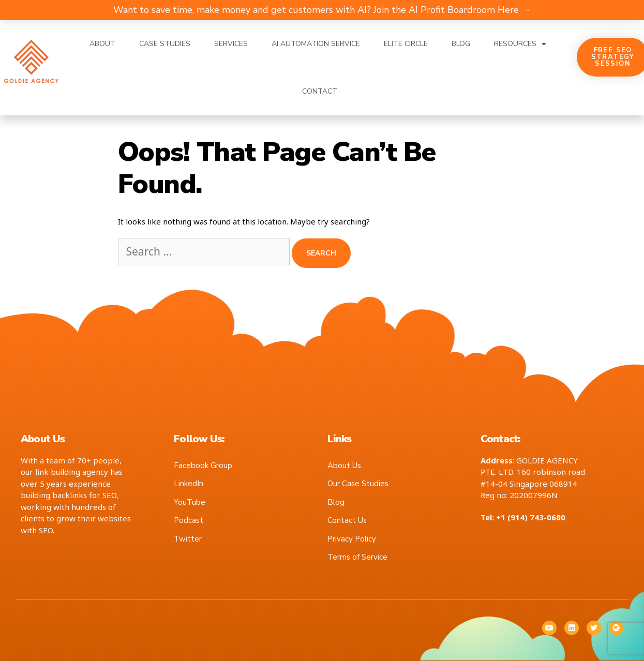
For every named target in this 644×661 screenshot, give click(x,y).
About (102, 44)
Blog (461, 44)
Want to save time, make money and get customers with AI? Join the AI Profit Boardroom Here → (322, 10)
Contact (320, 91)
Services (231, 44)
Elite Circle (406, 44)
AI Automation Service (316, 44)
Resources (520, 44)
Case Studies (165, 44)
